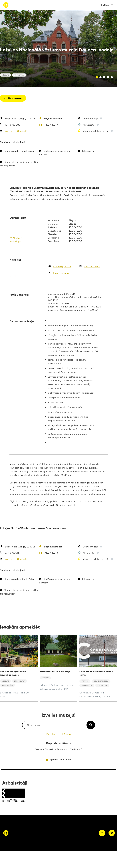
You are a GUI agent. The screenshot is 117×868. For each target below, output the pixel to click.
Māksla (50, 749)
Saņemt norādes (53, 118)
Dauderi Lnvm (92, 266)
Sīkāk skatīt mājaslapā (16, 240)
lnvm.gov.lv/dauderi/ (16, 131)
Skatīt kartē (51, 125)
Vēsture (40, 749)
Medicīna (75, 749)
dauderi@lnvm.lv (62, 266)
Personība (62, 749)
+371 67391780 (13, 125)
